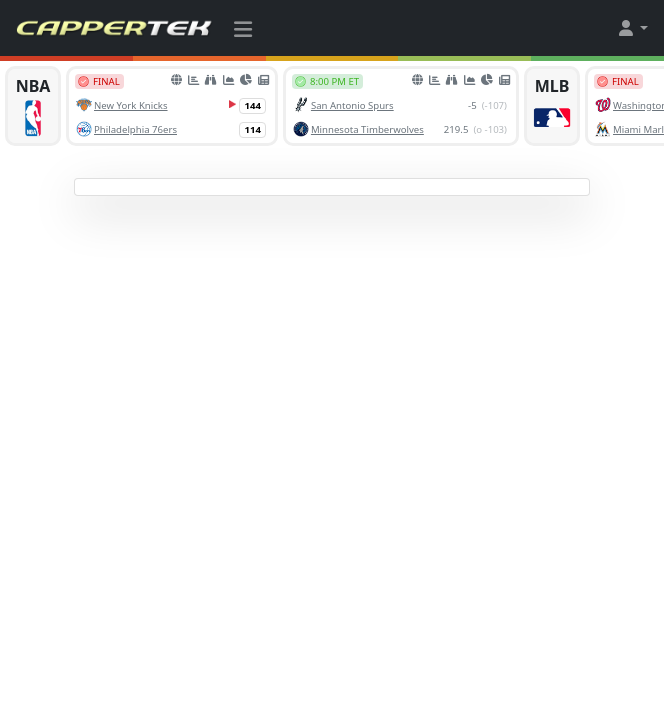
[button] (632, 28)
